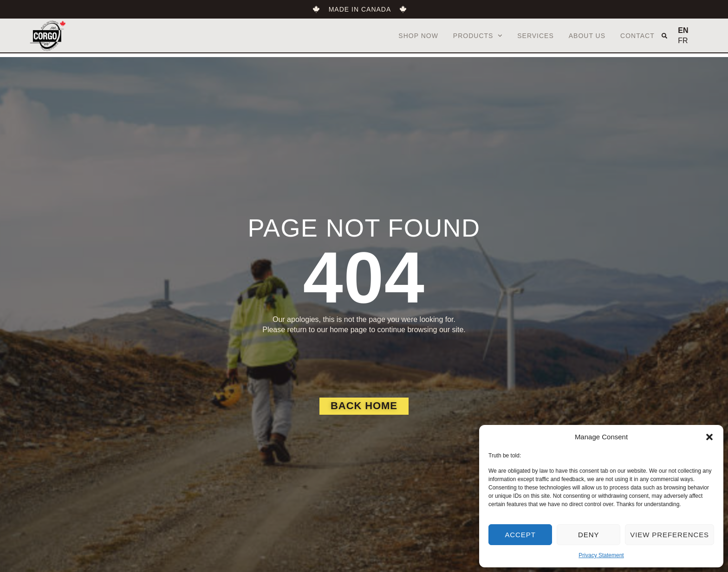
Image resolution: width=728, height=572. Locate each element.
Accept (520, 535)
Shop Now (418, 36)
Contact (637, 36)
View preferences (669, 535)
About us (587, 36)
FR (683, 41)
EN (683, 30)
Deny (588, 535)
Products (478, 36)
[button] (709, 437)
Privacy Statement (601, 555)
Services (536, 36)
